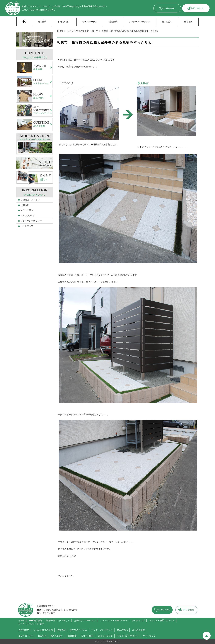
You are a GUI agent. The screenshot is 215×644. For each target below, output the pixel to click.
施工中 (95, 31)
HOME (60, 31)
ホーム (22, 621)
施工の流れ (167, 22)
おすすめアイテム (78, 630)
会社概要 (188, 22)
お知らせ (25, 205)
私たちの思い (57, 636)
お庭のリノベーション (85, 621)
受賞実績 (113, 22)
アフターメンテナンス (140, 22)
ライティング (138, 621)
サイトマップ (27, 226)
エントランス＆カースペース (114, 621)
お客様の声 (24, 630)
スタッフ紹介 (27, 210)
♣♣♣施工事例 (36, 621)
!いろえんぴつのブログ (78, 31)
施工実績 (42, 22)
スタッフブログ (28, 216)
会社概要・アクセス (30, 200)
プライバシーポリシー (31, 221)
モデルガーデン (90, 22)
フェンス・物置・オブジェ (162, 621)
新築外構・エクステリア (58, 621)
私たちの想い (64, 22)
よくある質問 (138, 630)
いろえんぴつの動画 (43, 630)
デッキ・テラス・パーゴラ (31, 624)
